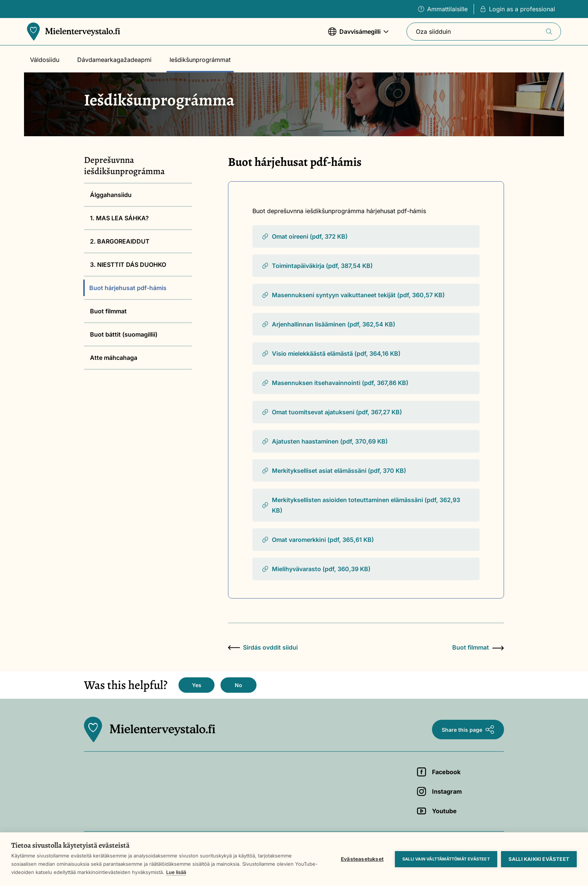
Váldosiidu (45, 60)
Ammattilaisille (443, 9)
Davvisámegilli (358, 35)
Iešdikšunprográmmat (200, 60)
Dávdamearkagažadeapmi (114, 60)
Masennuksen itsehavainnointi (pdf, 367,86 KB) (335, 383)
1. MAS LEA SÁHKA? (119, 218)
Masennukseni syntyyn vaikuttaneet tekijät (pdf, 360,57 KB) (353, 295)
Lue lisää (176, 872)
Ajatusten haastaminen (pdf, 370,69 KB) (325, 441)
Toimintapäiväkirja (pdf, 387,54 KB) (317, 266)
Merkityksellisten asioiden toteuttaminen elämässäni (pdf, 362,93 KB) (361, 505)
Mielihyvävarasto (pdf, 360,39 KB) (316, 569)
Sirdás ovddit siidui (263, 647)
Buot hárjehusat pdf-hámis (128, 288)
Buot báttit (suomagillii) (124, 334)
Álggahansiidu (111, 195)
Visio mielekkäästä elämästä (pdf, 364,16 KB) (331, 353)
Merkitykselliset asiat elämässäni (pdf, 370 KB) (334, 471)
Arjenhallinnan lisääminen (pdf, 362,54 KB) (328, 324)
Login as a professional (517, 9)
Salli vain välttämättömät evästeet (446, 859)
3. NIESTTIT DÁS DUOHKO (128, 265)
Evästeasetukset (362, 859)
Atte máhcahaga (114, 358)
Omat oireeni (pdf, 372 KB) (304, 236)
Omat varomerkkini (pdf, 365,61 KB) (318, 540)
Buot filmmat (108, 311)
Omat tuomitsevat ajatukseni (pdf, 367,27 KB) (332, 412)
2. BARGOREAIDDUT (120, 241)
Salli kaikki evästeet (539, 859)
